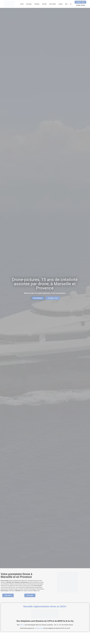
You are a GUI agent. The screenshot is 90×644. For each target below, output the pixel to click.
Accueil (22, 4)
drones (22, 625)
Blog (66, 4)
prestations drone (39, 628)
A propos (60, 4)
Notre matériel (53, 4)
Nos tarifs (44, 4)
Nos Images (29, 4)
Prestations (37, 4)
